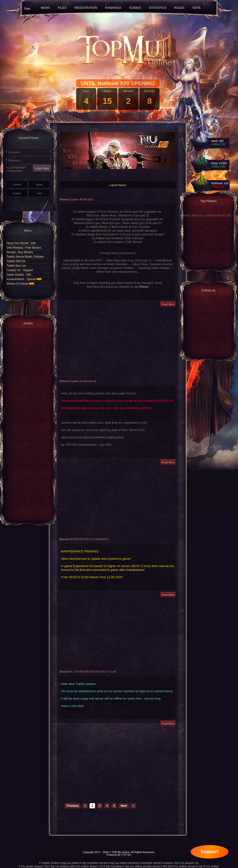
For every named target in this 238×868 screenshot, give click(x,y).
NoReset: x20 (222, 216)
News (39, 185)
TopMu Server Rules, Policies (25, 257)
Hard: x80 (190, 216)
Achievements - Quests (24, 279)
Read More (168, 304)
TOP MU (126, 855)
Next (124, 806)
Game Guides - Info (19, 275)
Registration (16, 171)
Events (17, 185)
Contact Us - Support (20, 270)
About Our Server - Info (21, 243)
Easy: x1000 (205, 216)
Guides (17, 193)
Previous (73, 806)
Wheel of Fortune (20, 284)
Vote (39, 193)
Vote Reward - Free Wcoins (24, 248)
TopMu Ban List (16, 266)
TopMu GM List (16, 261)
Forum (144, 287)
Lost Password (17, 167)
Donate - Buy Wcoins (20, 252)
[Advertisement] (118, 343)
